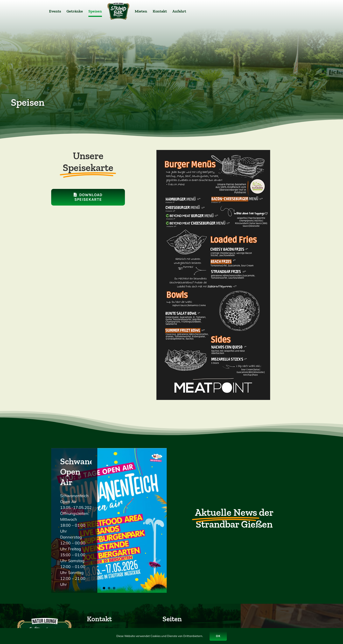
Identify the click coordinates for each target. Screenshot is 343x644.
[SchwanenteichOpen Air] (109, 520)
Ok (218, 636)
